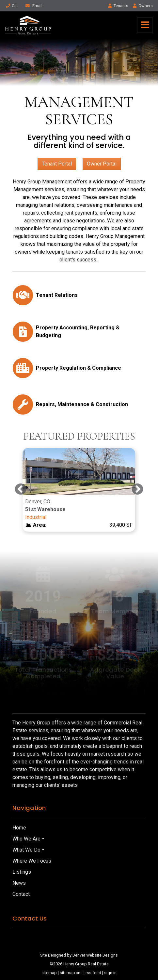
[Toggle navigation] (145, 25)
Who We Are (26, 839)
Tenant (118, 6)
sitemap (49, 973)
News (19, 883)
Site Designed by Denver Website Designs (79, 955)
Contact (21, 894)
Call (12, 6)
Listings (22, 872)
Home (19, 828)
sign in (110, 973)
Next (137, 490)
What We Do (26, 850)
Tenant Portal (57, 164)
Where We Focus (32, 861)
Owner (142, 6)
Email (34, 6)
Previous (21, 490)
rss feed (93, 973)
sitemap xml (71, 973)
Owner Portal (102, 164)
